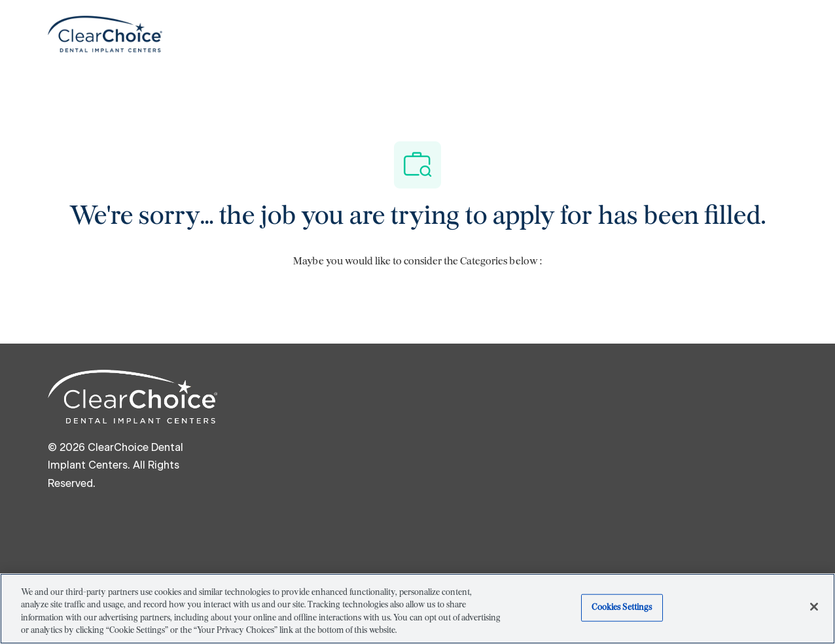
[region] (417, 609)
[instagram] (221, 529)
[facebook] (63, 529)
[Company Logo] (105, 33)
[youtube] (273, 529)
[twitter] (168, 529)
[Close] (814, 607)
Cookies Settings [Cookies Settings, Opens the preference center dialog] (622, 607)
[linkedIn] (116, 529)
